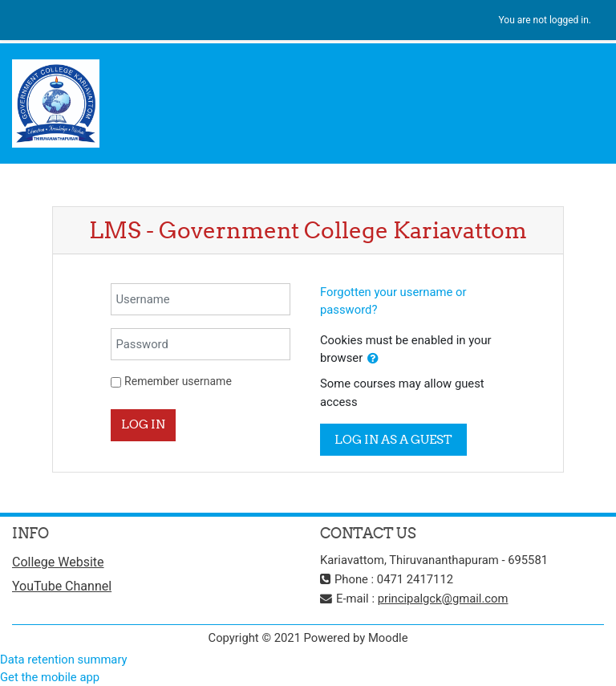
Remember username (178, 381)
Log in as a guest (393, 439)
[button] (373, 359)
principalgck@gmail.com (443, 599)
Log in (143, 424)
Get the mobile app (50, 677)
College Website (58, 562)
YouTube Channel (62, 586)
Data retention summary (64, 660)
